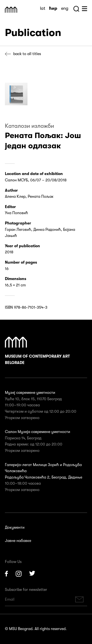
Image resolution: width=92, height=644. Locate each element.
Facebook (6, 574)
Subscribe (79, 600)
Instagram (19, 574)
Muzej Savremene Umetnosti (11, 10)
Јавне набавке (18, 541)
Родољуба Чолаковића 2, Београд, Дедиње (44, 477)
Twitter (32, 574)
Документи (15, 527)
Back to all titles (27, 54)
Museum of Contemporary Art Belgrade (37, 351)
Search (76, 9)
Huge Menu (85, 9)
